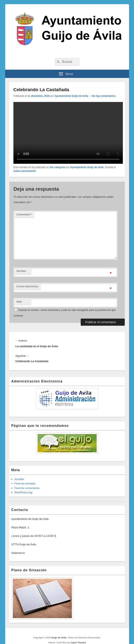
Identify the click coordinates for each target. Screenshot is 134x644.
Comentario (24, 214)
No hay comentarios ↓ (105, 96)
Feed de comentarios (27, 488)
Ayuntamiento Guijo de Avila (71, 96)
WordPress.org (23, 492)
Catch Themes (78, 643)
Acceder (19, 479)
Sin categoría (57, 167)
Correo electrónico (27, 286)
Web (19, 302)
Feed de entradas (25, 483)
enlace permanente (25, 171)
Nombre (21, 271)
